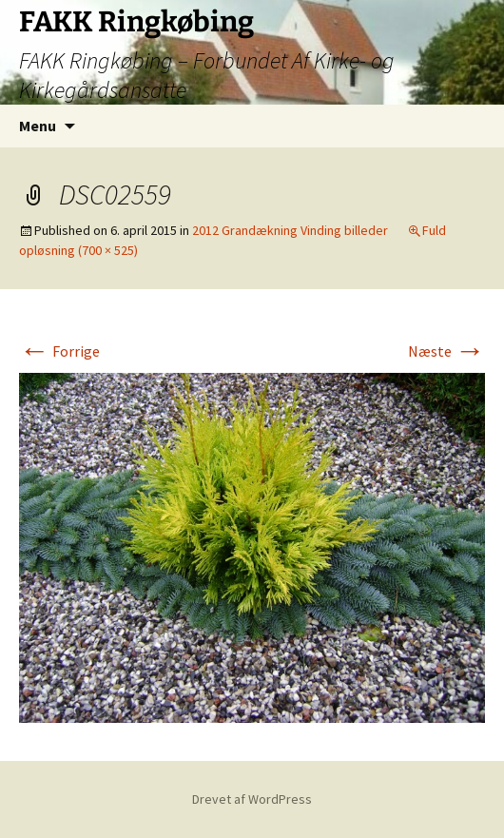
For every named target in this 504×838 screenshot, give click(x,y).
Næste (446, 351)
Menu (38, 126)
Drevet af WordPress (252, 799)
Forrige (59, 351)
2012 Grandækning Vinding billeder (290, 230)
